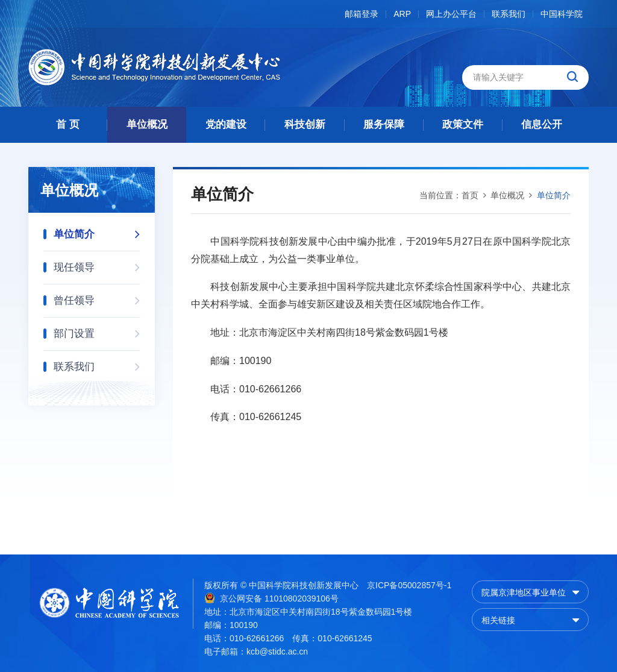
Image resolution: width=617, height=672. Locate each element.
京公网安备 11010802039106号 (271, 598)
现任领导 (97, 264)
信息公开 (542, 124)
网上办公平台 (451, 14)
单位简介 (97, 231)
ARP (402, 14)
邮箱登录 (362, 14)
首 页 (68, 124)
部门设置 (97, 330)
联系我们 (509, 14)
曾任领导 (97, 297)
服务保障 (384, 124)
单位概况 (147, 124)
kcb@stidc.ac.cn (277, 652)
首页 (470, 195)
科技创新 (305, 124)
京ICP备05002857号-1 (409, 585)
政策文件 (463, 124)
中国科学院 (562, 14)
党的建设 (226, 124)
